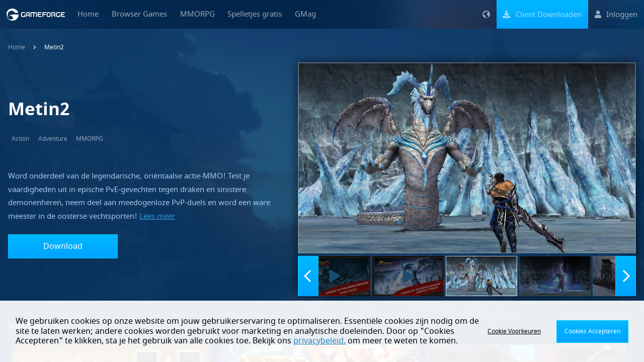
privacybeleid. (319, 341)
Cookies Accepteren (592, 331)
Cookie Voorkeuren (514, 331)
